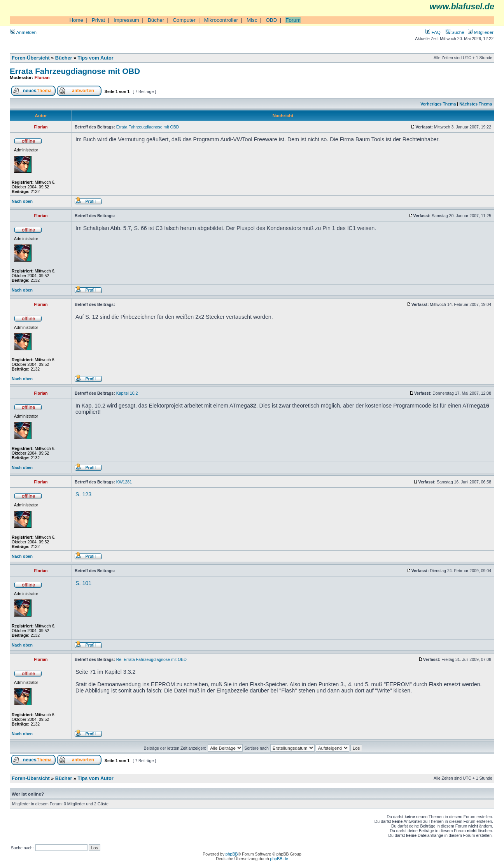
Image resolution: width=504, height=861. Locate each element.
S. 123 (83, 494)
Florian (42, 77)
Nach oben (22, 201)
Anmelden (24, 32)
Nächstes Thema (476, 104)
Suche (455, 32)
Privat (98, 20)
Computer (184, 20)
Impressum (126, 20)
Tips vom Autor (96, 58)
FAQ (433, 32)
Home (76, 20)
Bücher (156, 20)
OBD (271, 20)
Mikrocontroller (221, 20)
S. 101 (83, 583)
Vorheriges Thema (438, 104)
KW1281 (124, 482)
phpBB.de (279, 859)
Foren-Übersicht (31, 58)
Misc (252, 20)
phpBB (232, 854)
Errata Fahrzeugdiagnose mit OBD (75, 71)
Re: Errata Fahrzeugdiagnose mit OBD (151, 659)
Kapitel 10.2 (127, 393)
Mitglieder (481, 32)
